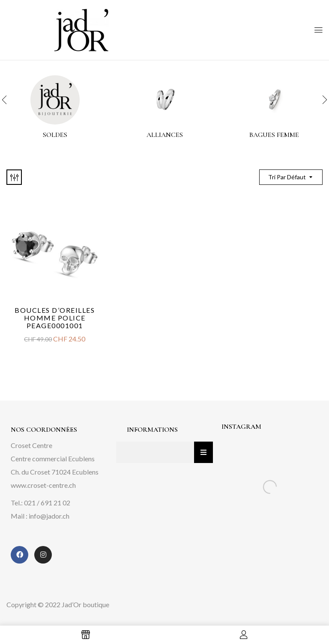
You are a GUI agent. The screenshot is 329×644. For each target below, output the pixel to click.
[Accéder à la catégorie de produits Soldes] (55, 100)
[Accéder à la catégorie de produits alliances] (165, 100)
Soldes (55, 135)
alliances (165, 135)
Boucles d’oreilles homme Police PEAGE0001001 (55, 318)
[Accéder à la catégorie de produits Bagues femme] (274, 100)
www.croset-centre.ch (43, 485)
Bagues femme (274, 135)
